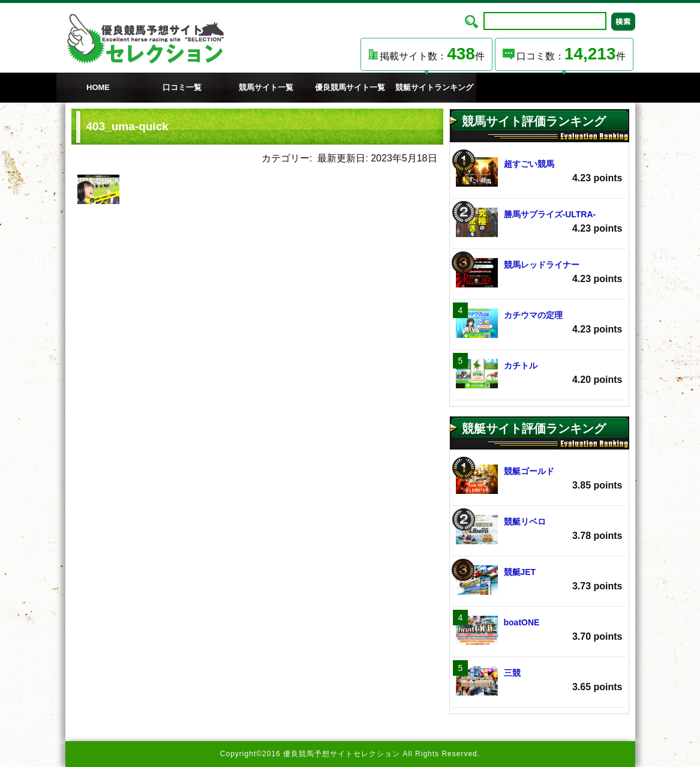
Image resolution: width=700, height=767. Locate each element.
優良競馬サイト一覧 (350, 87)
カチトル (539, 374)
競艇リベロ (539, 530)
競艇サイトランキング (434, 87)
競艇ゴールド (539, 479)
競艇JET (539, 580)
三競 (539, 681)
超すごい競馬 (539, 172)
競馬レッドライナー (539, 273)
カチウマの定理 (539, 323)
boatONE (539, 630)
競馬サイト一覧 (266, 87)
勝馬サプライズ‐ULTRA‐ (539, 222)
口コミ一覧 (182, 87)
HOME (98, 87)
